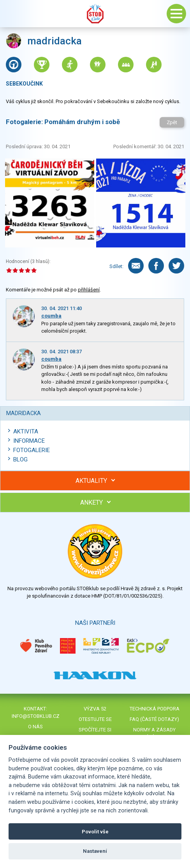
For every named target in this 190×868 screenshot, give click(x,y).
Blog (20, 459)
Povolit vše (95, 832)
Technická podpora (155, 709)
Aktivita (26, 431)
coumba (51, 316)
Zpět (172, 122)
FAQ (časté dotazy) (154, 719)
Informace (29, 441)
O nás (35, 727)
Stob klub (95, 14)
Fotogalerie (32, 450)
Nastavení (95, 851)
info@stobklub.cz (36, 716)
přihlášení (89, 290)
